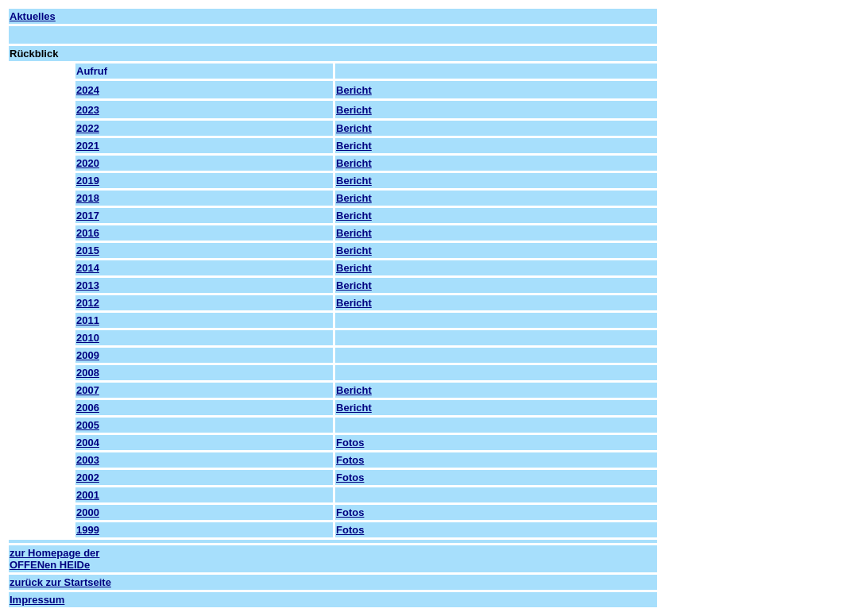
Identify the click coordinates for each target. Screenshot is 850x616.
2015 (88, 250)
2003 (88, 460)
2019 (88, 181)
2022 (88, 128)
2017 (88, 216)
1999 (88, 530)
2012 (88, 303)
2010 (88, 338)
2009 (88, 355)
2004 (88, 443)
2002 (88, 477)
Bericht (354, 90)
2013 (88, 285)
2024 (88, 90)
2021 (88, 146)
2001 (88, 495)
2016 (88, 233)
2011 (88, 320)
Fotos (350, 443)
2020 (88, 163)
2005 (88, 425)
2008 (88, 373)
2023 (88, 110)
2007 (88, 390)
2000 (88, 512)
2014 (88, 268)
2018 (88, 198)
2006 (88, 408)
